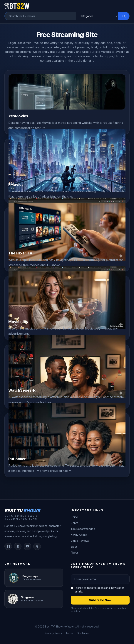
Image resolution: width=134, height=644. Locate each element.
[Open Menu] (126, 6)
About (74, 553)
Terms (69, 633)
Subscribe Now (100, 600)
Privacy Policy (53, 633)
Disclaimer (83, 633)
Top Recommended (83, 529)
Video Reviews (80, 541)
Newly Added (79, 535)
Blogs (74, 547)
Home (74, 517)
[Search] (124, 16)
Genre (74, 523)
